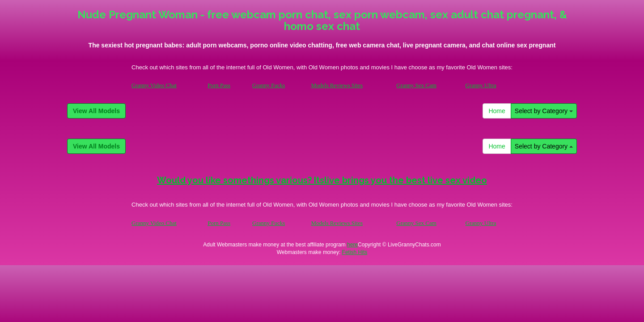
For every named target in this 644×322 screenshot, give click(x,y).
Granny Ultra (481, 85)
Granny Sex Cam (416, 85)
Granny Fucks (269, 85)
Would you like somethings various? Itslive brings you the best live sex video (322, 180)
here (352, 245)
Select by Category (544, 111)
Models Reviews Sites (337, 85)
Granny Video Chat (154, 85)
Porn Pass (219, 85)
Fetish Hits (355, 252)
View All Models (96, 111)
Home (497, 111)
